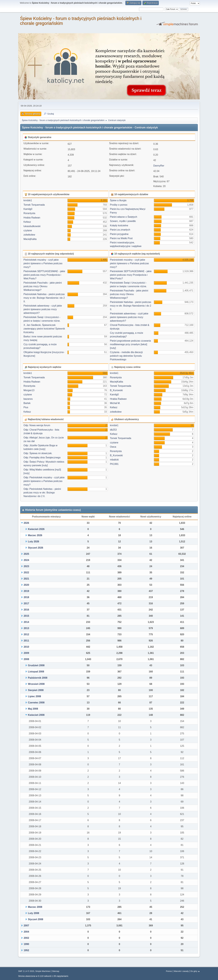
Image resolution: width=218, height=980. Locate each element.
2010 (26, 647)
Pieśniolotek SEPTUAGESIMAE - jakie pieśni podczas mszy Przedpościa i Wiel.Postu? (44, 275)
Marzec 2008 (35, 907)
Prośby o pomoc (119, 205)
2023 (26, 566)
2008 (26, 659)
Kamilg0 (28, 209)
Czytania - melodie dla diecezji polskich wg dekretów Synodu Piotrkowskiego (126, 356)
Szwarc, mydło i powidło (123, 221)
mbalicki (114, 460)
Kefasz (27, 222)
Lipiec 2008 (34, 696)
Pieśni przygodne (119, 234)
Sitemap (56, 971)
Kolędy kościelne (119, 225)
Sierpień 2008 (36, 690)
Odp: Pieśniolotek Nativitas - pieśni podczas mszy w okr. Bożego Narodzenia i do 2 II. (42, 493)
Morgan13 (29, 390)
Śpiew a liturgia (118, 200)
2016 (26, 610)
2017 (26, 603)
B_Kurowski (116, 390)
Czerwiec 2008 (36, 703)
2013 (26, 628)
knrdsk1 (28, 200)
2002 (26, 938)
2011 (26, 641)
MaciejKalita (30, 239)
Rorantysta (29, 213)
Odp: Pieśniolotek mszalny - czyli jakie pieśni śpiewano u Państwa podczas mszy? (44, 481)
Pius (26, 407)
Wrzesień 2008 (36, 684)
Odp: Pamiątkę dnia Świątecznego (42, 458)
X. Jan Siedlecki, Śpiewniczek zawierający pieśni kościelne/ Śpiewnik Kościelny (44, 329)
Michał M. (115, 403)
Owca (113, 447)
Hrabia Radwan (32, 218)
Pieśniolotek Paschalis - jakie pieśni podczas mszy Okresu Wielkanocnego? (43, 286)
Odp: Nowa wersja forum (37, 425)
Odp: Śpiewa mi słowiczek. (38, 453)
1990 (26, 944)
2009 (26, 653)
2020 (26, 585)
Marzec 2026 (35, 535)
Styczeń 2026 (36, 548)
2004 (26, 932)
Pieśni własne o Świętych (124, 217)
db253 (113, 430)
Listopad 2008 (36, 672)
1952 (26, 950)
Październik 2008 (38, 678)
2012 (26, 634)
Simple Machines (43, 971)
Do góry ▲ (195, 971)
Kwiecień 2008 (36, 715)
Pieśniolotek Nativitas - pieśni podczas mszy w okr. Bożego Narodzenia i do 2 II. (44, 298)
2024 (26, 560)
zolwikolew (29, 235)
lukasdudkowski (32, 226)
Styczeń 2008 (36, 919)
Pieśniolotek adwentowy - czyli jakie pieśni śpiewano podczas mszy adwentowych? (43, 309)
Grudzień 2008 (36, 665)
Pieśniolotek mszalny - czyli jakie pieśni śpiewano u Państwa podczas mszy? (43, 263)
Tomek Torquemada (34, 205)
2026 (26, 523)
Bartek (27, 403)
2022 (26, 572)
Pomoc (169, 971)
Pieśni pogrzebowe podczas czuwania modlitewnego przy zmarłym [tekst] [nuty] (130, 344)
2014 (26, 622)
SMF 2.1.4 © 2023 (26, 971)
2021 (26, 579)
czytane (28, 230)
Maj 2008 (33, 709)
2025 (26, 554)
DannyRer (159, 166)
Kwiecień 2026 (36, 529)
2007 (26, 926)
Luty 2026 (33, 542)
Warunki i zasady (181, 971)
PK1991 (114, 464)
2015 (26, 616)
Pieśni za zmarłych (120, 230)
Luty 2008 (33, 913)
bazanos (28, 399)
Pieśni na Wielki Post (121, 238)
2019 (26, 591)
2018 (26, 597)
